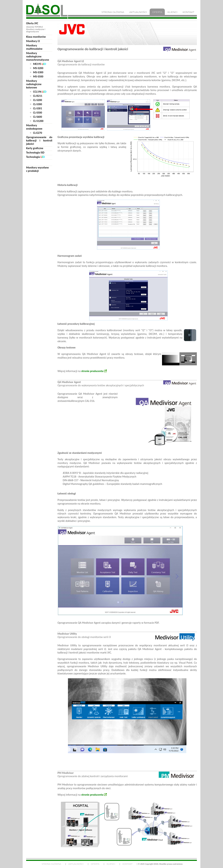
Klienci (111, 864)
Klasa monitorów (36, 37)
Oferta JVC (32, 23)
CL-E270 (38, 133)
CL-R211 (38, 96)
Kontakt (127, 864)
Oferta (95, 864)
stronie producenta (92, 371)
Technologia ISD (35, 153)
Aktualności (76, 864)
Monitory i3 (33, 41)
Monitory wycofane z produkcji (37, 169)
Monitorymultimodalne (34, 47)
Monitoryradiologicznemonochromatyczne (38, 56)
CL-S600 (38, 117)
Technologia (35, 157)
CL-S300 (38, 104)
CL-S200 (38, 100)
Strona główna (51, 864)
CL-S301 (38, 108)
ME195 (40, 64)
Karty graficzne (35, 148)
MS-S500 (38, 76)
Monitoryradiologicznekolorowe (34, 84)
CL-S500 (38, 113)
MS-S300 (38, 72)
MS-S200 (38, 68)
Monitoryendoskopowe (34, 127)
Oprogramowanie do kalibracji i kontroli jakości (39, 140)
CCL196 (40, 92)
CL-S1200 (38, 121)
